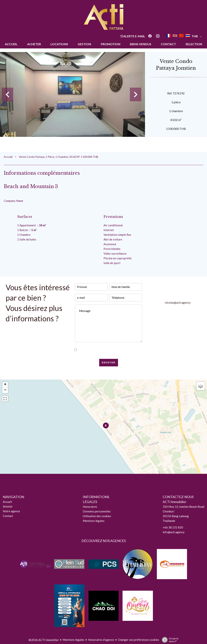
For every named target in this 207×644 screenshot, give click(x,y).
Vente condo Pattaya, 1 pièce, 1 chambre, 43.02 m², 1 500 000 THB (59, 157)
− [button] (5, 390)
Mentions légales (73, 640)
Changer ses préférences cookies (138, 640)
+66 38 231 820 (173, 527)
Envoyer (109, 363)
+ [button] (5, 385)
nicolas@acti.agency (178, 302)
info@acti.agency (174, 532)
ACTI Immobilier (175, 502)
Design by (169, 640)
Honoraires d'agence (101, 640)
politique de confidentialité (122, 350)
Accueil (8, 157)
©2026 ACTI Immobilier (44, 640)
